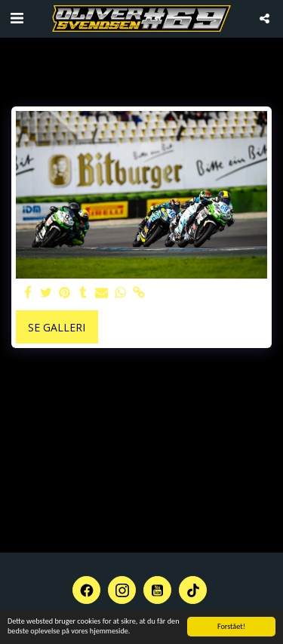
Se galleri (57, 327)
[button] (17, 18)
